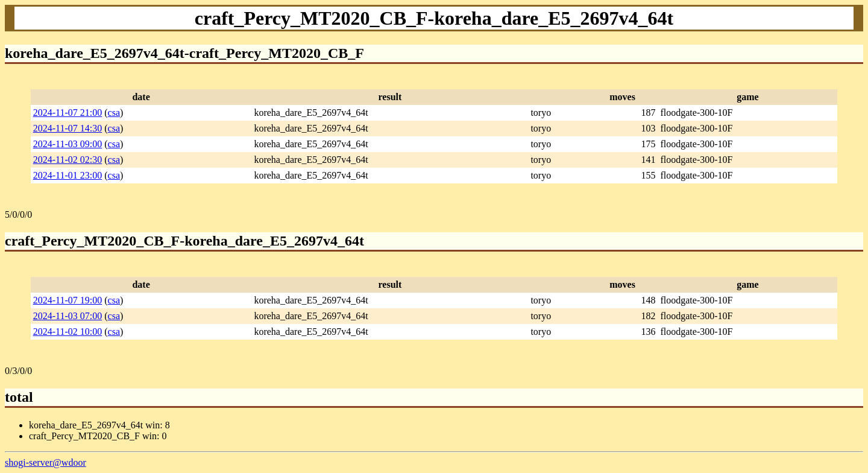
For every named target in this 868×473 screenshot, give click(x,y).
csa (114, 113)
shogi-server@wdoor (46, 462)
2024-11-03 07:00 (68, 316)
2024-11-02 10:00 (68, 332)
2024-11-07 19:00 (68, 300)
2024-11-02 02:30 (68, 160)
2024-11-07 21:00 (68, 113)
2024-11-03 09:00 (68, 144)
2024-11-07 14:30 (68, 128)
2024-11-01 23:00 (68, 175)
